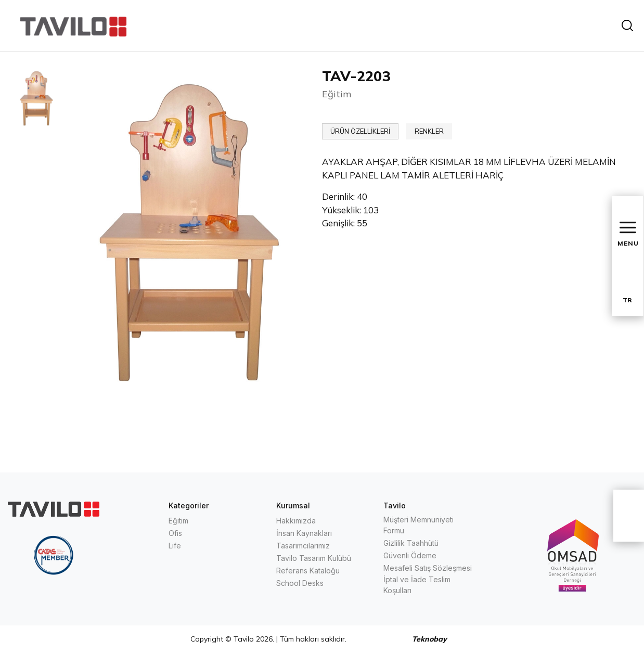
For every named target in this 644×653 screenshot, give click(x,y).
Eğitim (178, 521)
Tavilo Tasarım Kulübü (314, 558)
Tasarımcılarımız (303, 546)
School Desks (300, 583)
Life (175, 546)
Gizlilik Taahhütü (411, 543)
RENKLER (429, 131)
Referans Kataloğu (308, 571)
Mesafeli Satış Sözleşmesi (428, 568)
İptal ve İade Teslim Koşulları (417, 585)
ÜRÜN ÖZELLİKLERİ (360, 131)
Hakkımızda (296, 521)
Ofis (175, 533)
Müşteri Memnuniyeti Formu (418, 525)
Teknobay (429, 639)
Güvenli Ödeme (410, 555)
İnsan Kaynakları (304, 533)
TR (627, 300)
